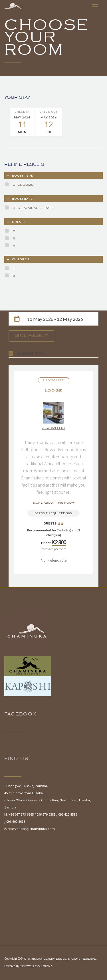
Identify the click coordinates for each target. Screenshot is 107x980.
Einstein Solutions (36, 966)
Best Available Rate (33, 208)
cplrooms (23, 185)
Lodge (54, 391)
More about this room (54, 503)
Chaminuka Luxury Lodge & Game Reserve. (60, 959)
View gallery (53, 428)
